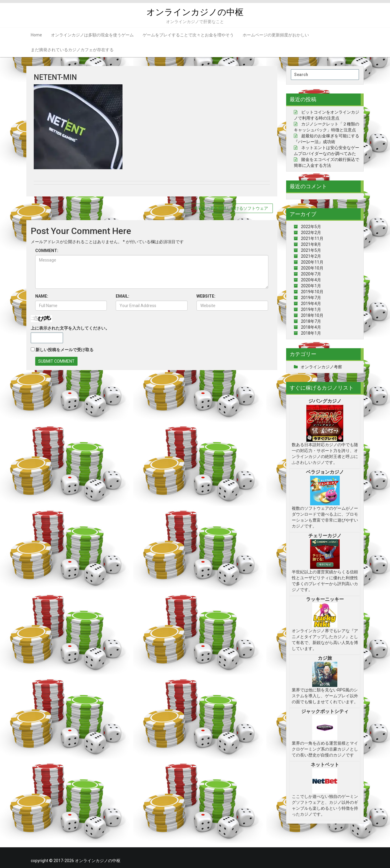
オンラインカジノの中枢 (195, 12)
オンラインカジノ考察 (321, 367)
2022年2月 (311, 233)
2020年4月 (311, 280)
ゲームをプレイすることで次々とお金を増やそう (188, 35)
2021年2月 (311, 256)
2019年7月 (311, 298)
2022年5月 (311, 227)
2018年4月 (311, 327)
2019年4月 (311, 304)
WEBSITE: (206, 296)
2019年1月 (311, 309)
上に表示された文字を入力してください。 (70, 328)
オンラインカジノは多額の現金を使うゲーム (92, 35)
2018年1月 (311, 333)
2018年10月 (312, 315)
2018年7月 (311, 321)
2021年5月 (311, 250)
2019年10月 (312, 292)
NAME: (42, 296)
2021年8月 (311, 244)
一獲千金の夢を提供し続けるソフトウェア (229, 208)
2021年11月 (312, 238)
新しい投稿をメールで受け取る (65, 350)
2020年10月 (312, 268)
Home (36, 35)
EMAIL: (123, 296)
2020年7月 (311, 274)
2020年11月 (312, 262)
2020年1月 (311, 286)
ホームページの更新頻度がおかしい (276, 35)
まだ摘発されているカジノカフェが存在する (72, 50)
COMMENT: (47, 251)
